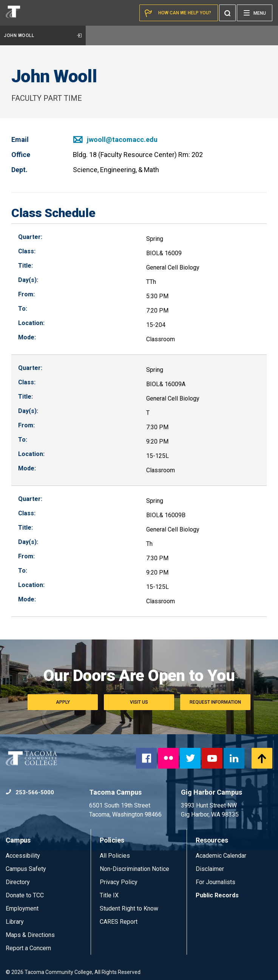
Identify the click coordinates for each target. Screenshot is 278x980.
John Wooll (43, 35)
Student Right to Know (129, 908)
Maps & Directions (30, 935)
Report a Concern (28, 948)
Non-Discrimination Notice (134, 869)
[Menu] (255, 13)
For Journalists (215, 882)
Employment (22, 908)
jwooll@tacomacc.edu (115, 139)
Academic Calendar (221, 856)
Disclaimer (210, 869)
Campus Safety (26, 869)
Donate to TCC (25, 895)
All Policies (116, 856)
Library (15, 922)
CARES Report (119, 922)
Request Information (215, 702)
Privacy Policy (119, 882)
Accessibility (23, 856)
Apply (63, 702)
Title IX (109, 895)
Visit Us (139, 702)
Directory (18, 882)
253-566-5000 (30, 792)
